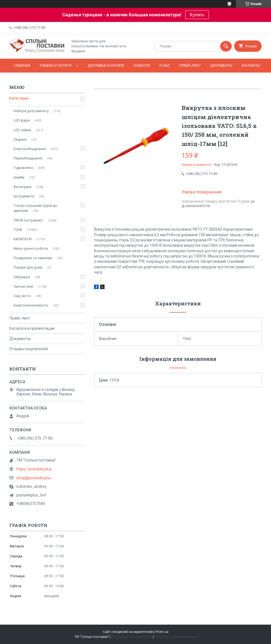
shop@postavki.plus (34, 478)
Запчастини (23, 286)
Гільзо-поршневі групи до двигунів (35, 208)
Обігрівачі (22, 277)
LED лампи (22, 130)
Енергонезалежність (31, 305)
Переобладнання (28, 158)
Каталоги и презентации (32, 328)
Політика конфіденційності (176, 637)
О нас (165, 65)
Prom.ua (162, 632)
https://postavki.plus (34, 469)
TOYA (18, 230)
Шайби (19, 177)
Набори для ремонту (31, 111)
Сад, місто (22, 296)
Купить (197, 15)
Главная (22, 65)
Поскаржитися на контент (132, 637)
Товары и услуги (55, 65)
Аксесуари (23, 187)
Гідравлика (23, 168)
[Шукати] (226, 46)
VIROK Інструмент (28, 220)
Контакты (251, 65)
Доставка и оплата (106, 65)
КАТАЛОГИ (23, 239)
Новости (142, 65)
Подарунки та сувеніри (33, 258)
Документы (221, 65)
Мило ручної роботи (31, 248)
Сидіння (20, 139)
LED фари (22, 120)
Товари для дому (28, 267)
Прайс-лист (190, 65)
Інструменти (24, 196)
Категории (19, 98)
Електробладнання (30, 149)
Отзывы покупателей (29, 349)
